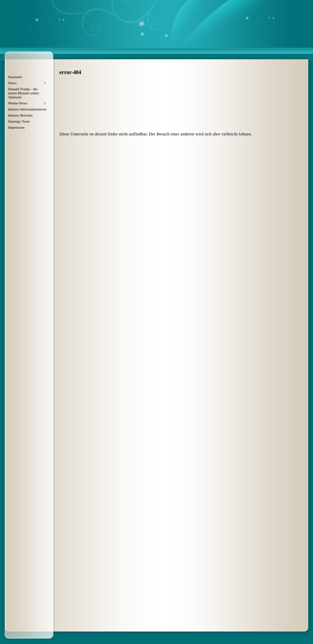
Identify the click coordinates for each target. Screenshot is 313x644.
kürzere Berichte (20, 115)
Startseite (15, 77)
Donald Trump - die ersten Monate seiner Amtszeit (24, 93)
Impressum (16, 127)
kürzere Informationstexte (27, 109)
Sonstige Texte (19, 121)
